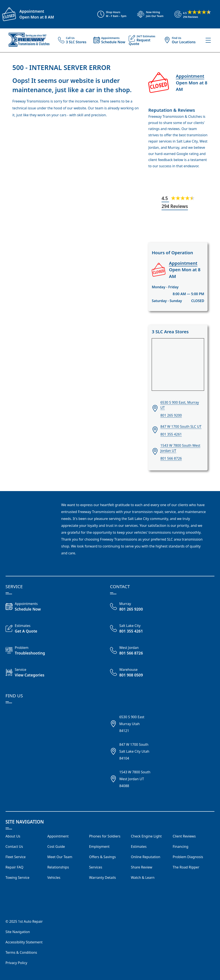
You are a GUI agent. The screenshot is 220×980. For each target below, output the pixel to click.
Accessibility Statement (24, 942)
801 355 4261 (171, 434)
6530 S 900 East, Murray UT (180, 405)
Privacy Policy (16, 963)
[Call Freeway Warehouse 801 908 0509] (136, 673)
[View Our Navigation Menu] (208, 40)
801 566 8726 (171, 458)
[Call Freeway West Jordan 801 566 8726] (136, 651)
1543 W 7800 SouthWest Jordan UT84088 (135, 779)
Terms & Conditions (21, 952)
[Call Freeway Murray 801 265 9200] (136, 607)
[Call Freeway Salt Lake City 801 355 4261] (136, 629)
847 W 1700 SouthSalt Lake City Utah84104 (134, 751)
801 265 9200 (171, 415)
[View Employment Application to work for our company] (148, 14)
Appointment (32, 11)
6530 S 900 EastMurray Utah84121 (132, 724)
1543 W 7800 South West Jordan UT (180, 448)
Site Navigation (18, 932)
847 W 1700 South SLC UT (181, 426)
